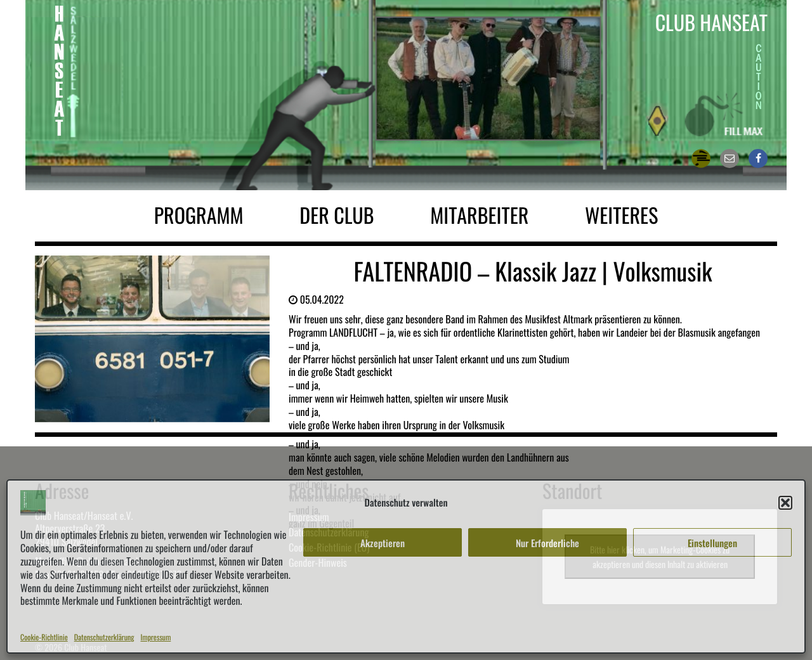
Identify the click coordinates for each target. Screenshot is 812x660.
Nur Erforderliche (547, 543)
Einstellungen (712, 543)
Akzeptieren (383, 543)
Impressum (156, 637)
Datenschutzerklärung (104, 637)
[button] (785, 503)
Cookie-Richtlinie (44, 637)
